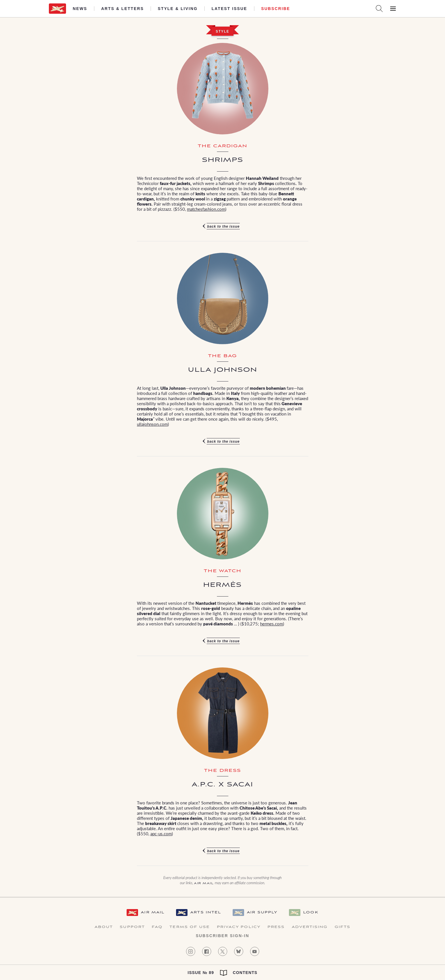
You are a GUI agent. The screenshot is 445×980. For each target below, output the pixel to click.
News (80, 9)
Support (132, 927)
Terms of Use (190, 927)
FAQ (157, 927)
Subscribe (276, 9)
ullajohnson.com (152, 424)
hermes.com (272, 624)
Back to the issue (224, 226)
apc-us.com (161, 833)
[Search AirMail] (379, 9)
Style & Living (178, 9)
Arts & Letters (122, 9)
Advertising (310, 927)
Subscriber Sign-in (222, 936)
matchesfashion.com (206, 209)
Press (276, 927)
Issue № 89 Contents (222, 973)
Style (223, 31)
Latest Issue (229, 9)
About (104, 927)
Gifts (343, 927)
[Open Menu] (393, 9)
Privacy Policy (239, 927)
